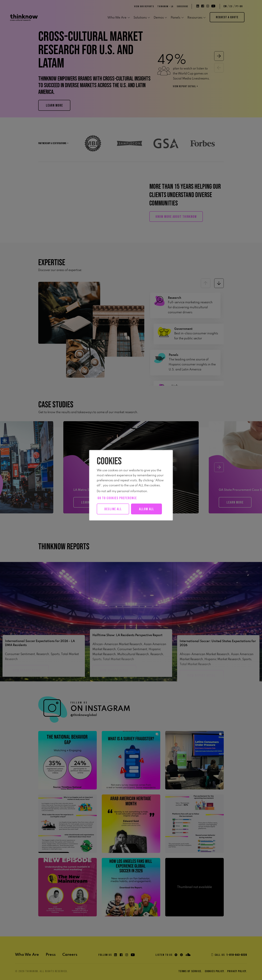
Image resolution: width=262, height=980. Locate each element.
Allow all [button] (115, 520)
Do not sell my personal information (122, 491)
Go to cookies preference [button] (117, 498)
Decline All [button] (114, 509)
